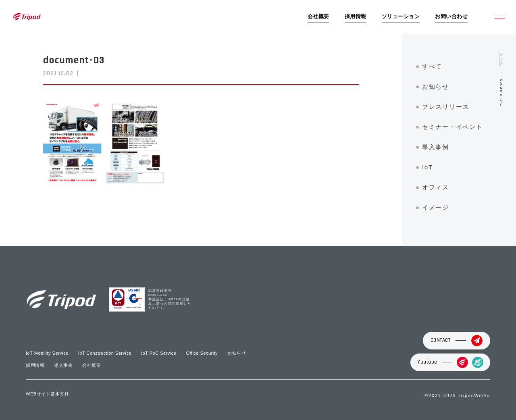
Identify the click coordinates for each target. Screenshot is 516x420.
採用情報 (356, 17)
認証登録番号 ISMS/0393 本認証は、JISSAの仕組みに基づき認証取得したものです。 (170, 300)
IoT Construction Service (105, 353)
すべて (432, 66)
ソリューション (401, 17)
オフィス (436, 187)
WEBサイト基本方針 (47, 394)
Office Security (202, 353)
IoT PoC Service (159, 353)
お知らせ (436, 86)
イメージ (436, 207)
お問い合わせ (451, 17)
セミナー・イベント (452, 127)
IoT (428, 167)
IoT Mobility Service (47, 353)
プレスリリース (446, 107)
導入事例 (436, 147)
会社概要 (318, 17)
